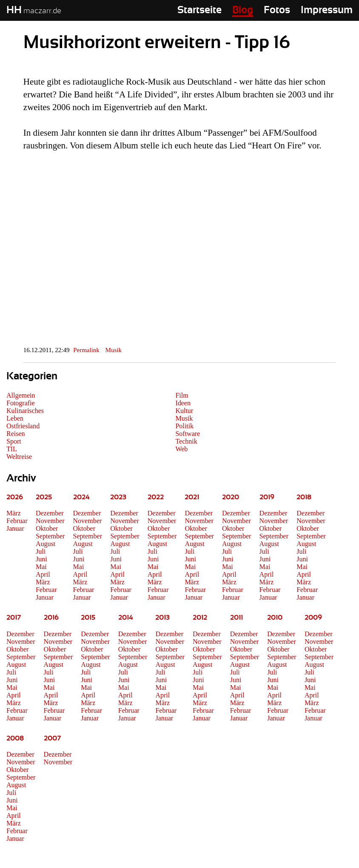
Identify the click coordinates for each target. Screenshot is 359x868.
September (50, 536)
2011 (236, 618)
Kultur (184, 411)
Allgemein (21, 395)
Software (188, 434)
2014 (126, 618)
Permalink (86, 350)
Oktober (47, 528)
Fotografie (21, 403)
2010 (275, 618)
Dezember (50, 513)
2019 (267, 497)
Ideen (183, 403)
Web (181, 449)
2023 (118, 497)
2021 (192, 497)
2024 (81, 497)
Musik (114, 350)
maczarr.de (34, 11)
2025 (44, 497)
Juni (41, 559)
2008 (15, 738)
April (43, 574)
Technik (186, 441)
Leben (15, 418)
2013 (162, 618)
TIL (12, 449)
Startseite (199, 10)
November (50, 521)
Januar (15, 528)
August (46, 544)
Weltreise (19, 457)
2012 (200, 618)
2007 (52, 738)
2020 (231, 497)
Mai (41, 567)
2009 (313, 618)
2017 (14, 618)
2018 (304, 497)
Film (182, 395)
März (14, 513)
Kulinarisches (25, 411)
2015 (88, 618)
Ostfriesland (23, 426)
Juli (41, 551)
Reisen (16, 434)
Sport (14, 441)
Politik (184, 426)
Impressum (327, 10)
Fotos (277, 10)
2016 (51, 618)
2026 (15, 497)
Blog (243, 10)
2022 (156, 497)
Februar (17, 521)
